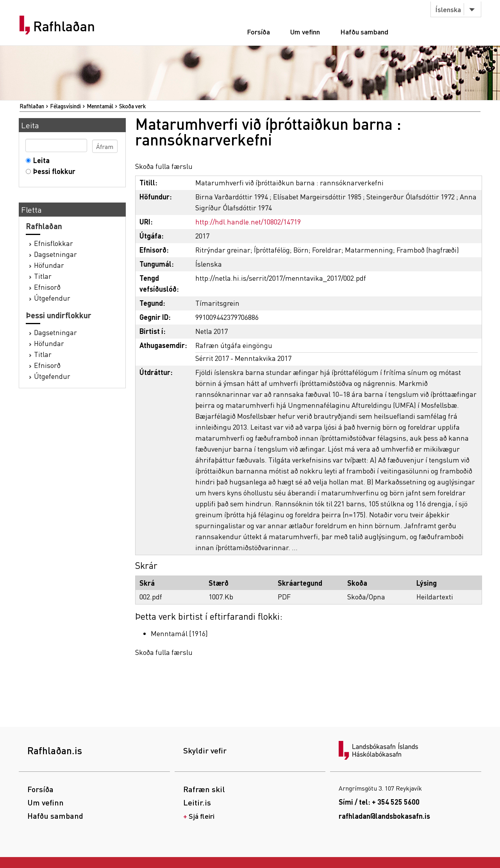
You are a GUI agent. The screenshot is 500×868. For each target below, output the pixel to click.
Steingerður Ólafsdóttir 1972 (411, 196)
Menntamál (100, 106)
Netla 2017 (212, 331)
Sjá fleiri (202, 816)
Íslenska (448, 9)
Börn (301, 250)
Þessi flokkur (53, 171)
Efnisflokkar (54, 243)
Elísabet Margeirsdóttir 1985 (317, 196)
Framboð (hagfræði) (428, 250)
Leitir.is (197, 802)
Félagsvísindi (65, 106)
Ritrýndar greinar (223, 250)
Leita (40, 160)
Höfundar (49, 265)
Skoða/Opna (366, 596)
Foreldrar (327, 250)
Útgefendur (52, 298)
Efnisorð (47, 287)
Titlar (43, 276)
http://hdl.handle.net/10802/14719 (248, 221)
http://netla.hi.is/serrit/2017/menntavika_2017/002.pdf (281, 278)
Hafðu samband (364, 31)
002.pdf (151, 596)
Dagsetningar (55, 254)
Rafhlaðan (64, 26)
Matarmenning (369, 250)
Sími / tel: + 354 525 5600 (379, 802)
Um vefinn (305, 31)
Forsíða (258, 31)
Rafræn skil (204, 789)
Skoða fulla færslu (164, 166)
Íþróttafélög (272, 250)
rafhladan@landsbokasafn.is (384, 816)
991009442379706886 (227, 317)
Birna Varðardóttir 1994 (232, 196)
